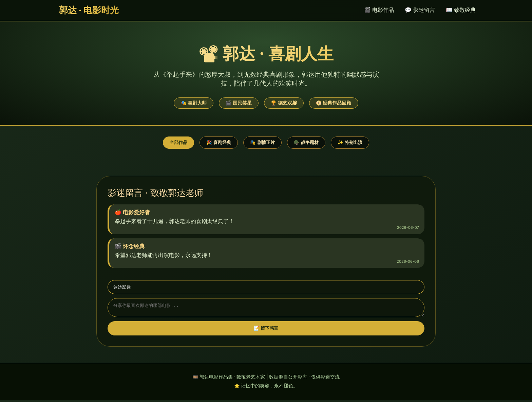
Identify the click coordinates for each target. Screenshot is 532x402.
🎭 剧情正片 (262, 142)
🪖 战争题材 (306, 142)
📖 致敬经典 (461, 10)
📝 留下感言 (266, 330)
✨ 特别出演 (350, 142)
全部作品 (178, 142)
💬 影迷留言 (420, 10)
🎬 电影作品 (379, 10)
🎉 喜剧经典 (219, 142)
